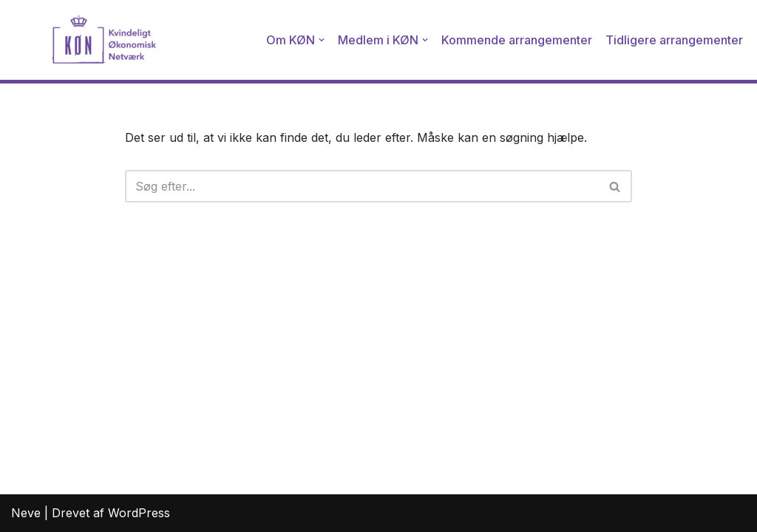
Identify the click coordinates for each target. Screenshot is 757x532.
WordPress (139, 513)
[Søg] (362, 186)
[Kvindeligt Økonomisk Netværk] (85, 40)
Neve (26, 513)
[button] (322, 40)
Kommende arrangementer (517, 40)
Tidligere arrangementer (674, 40)
